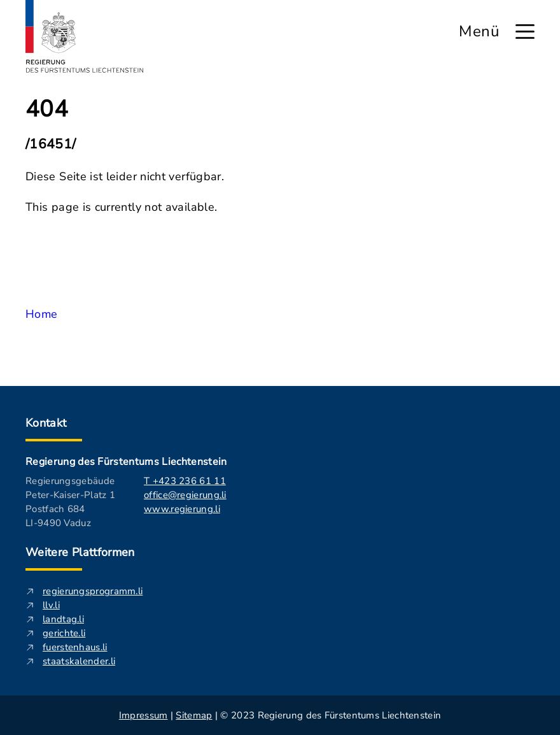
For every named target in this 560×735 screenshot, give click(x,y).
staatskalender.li (79, 661)
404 (47, 110)
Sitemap (194, 715)
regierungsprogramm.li (93, 591)
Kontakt (46, 423)
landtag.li (63, 619)
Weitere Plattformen (80, 552)
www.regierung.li (182, 509)
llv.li (51, 605)
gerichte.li (64, 633)
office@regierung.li (185, 495)
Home (41, 314)
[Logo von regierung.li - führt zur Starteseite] (85, 36)
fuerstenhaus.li (75, 647)
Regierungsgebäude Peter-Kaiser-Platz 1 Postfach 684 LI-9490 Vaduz (70, 502)
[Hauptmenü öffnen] (525, 32)
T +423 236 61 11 (185, 481)
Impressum (143, 715)
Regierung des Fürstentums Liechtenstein (126, 462)
